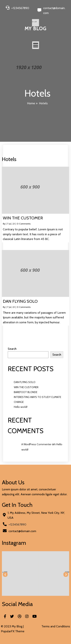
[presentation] (5, 575)
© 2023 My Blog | (12, 626)
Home (31, 103)
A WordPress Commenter (36, 444)
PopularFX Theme (13, 631)
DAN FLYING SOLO (25, 382)
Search (12, 349)
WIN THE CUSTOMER (26, 387)
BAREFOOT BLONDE (26, 392)
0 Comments (24, 224)
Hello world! (21, 407)
